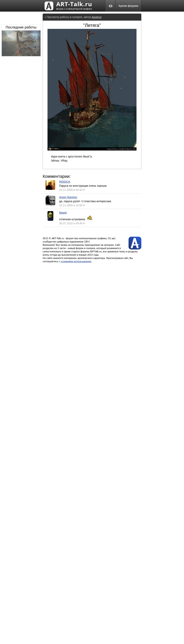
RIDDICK (65, 182)
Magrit (63, 213)
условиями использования (76, 261)
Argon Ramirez (68, 197)
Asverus (97, 17)
